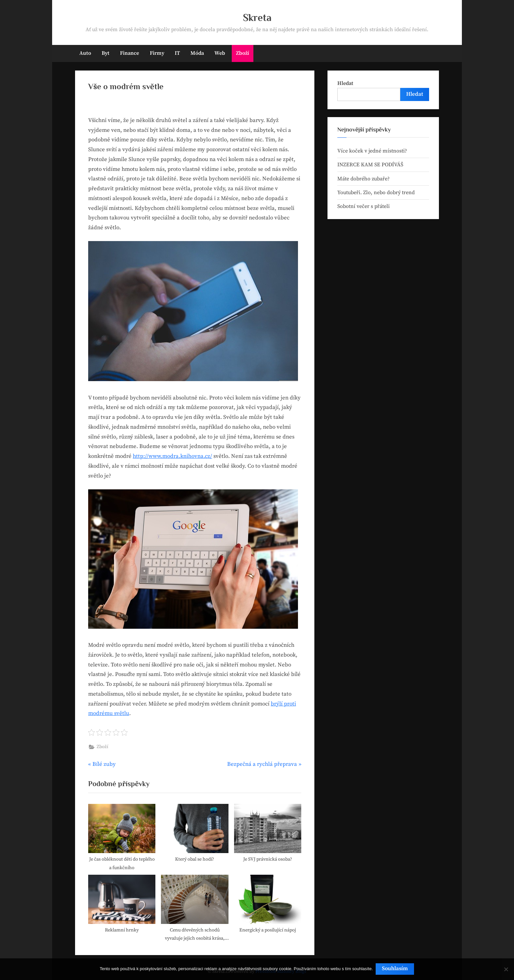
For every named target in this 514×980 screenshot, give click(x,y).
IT (177, 53)
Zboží (243, 53)
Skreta (257, 18)
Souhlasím (395, 969)
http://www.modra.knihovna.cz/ (172, 456)
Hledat (345, 83)
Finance (129, 53)
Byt (106, 53)
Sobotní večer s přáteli (364, 206)
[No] (506, 970)
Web (220, 53)
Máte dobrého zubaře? (364, 179)
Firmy (157, 53)
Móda (197, 53)
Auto (85, 53)
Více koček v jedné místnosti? (372, 151)
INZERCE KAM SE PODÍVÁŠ (370, 165)
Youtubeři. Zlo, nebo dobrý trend (376, 193)
